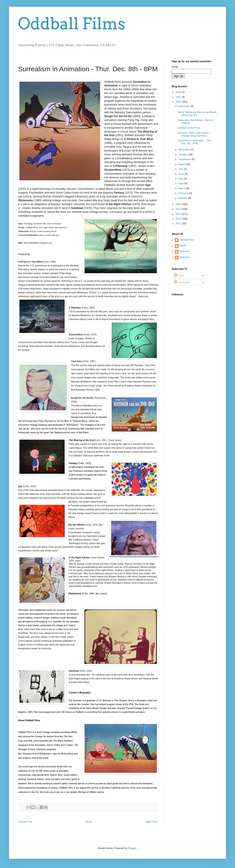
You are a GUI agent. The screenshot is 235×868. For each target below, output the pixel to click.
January (183, 198)
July (181, 169)
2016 (179, 102)
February (184, 193)
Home (89, 822)
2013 (179, 214)
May (181, 179)
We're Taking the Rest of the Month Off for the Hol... (197, 114)
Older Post (151, 822)
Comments (182, 282)
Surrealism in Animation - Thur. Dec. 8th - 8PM (195, 142)
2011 (179, 223)
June (182, 174)
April (181, 183)
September (185, 159)
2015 (179, 204)
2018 (179, 92)
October (183, 154)
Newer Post (26, 822)
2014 (179, 209)
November (185, 149)
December (185, 106)
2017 (179, 97)
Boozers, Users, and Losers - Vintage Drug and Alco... (194, 134)
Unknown (185, 251)
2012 (179, 219)
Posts (179, 275)
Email (175, 67)
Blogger (132, 848)
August (183, 164)
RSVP (183, 246)
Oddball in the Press (189, 128)
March (182, 188)
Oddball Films (72, 24)
